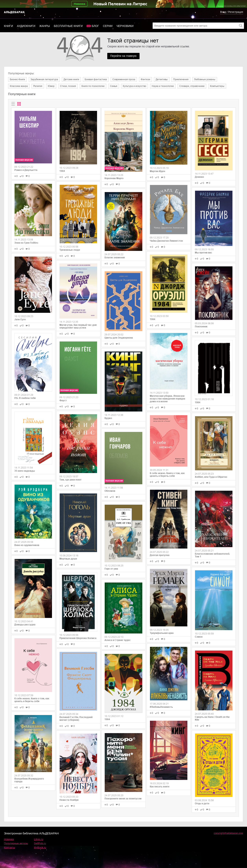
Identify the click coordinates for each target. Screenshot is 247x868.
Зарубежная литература (44, 79)
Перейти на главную (123, 56)
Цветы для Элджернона (119, 338)
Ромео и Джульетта (26, 170)
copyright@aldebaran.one (228, 833)
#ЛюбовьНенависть (161, 707)
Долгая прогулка (160, 555)
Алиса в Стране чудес (118, 640)
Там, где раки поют (70, 480)
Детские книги (71, 79)
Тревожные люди (70, 250)
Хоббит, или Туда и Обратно (211, 477)
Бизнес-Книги (17, 79)
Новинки (9, 839)
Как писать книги (160, 787)
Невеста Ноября (69, 800)
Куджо (108, 418)
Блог (95, 26)
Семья (114, 86)
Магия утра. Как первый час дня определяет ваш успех (78, 326)
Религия (38, 86)
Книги (8, 26)
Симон (199, 637)
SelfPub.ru (40, 843)
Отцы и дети (202, 804)
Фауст (63, 400)
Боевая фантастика (96, 79)
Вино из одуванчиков (27, 545)
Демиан (199, 177)
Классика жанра (19, 86)
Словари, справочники (192, 86)
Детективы (162, 79)
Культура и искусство (135, 86)
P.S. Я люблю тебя (25, 398)
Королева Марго (114, 178)
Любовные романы (205, 79)
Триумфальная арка (162, 633)
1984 (62, 171)
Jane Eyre (20, 319)
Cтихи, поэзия (68, 86)
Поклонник (201, 327)
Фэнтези (145, 79)
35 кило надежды (25, 471)
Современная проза (124, 79)
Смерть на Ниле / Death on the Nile (212, 718)
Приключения (181, 79)
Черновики (125, 26)
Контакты (9, 847)
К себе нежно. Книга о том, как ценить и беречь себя (32, 700)
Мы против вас (204, 253)
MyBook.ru (40, 847)
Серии (108, 26)
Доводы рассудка (25, 625)
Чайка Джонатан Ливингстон (166, 241)
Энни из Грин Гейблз (26, 243)
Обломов (110, 491)
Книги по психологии (93, 86)
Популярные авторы (16, 843)
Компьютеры (217, 86)
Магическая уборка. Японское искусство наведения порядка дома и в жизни (167, 399)
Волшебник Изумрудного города (29, 780)
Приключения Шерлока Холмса (78, 638)
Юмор (51, 86)
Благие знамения (115, 258)
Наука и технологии (163, 86)
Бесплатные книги (68, 26)
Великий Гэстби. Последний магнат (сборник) (76, 719)
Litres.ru (39, 839)
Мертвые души (68, 559)
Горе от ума (111, 569)
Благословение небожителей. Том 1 (212, 555)
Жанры (44, 26)
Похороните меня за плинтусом (123, 799)
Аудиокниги (26, 26)
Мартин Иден (157, 171)
